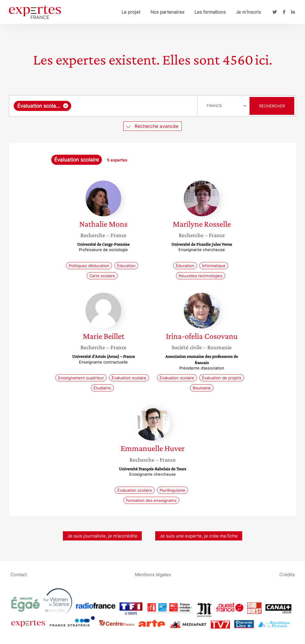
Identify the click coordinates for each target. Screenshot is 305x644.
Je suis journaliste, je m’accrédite (102, 536)
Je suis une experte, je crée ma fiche (199, 536)
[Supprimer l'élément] (66, 106)
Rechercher (272, 106)
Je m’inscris (248, 12)
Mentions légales (153, 575)
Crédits (287, 575)
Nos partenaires (167, 12)
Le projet (131, 12)
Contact (19, 575)
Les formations (210, 12)
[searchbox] (133, 106)
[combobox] (104, 106)
